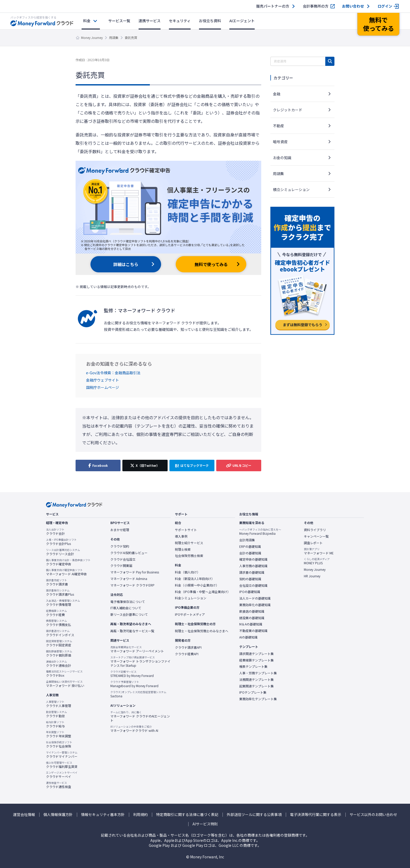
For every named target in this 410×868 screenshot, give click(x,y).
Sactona (138, 694)
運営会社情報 (24, 815)
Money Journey (92, 38)
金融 (277, 94)
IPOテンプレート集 (253, 692)
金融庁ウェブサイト (102, 380)
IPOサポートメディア (190, 614)
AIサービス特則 (205, 824)
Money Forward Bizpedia (260, 532)
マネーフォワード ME (319, 551)
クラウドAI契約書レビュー (129, 553)
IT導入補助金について (126, 608)
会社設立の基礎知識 (253, 585)
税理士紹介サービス (189, 543)
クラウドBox (64, 674)
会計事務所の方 (316, 6)
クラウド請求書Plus (60, 593)
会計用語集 (247, 540)
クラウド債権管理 (63, 603)
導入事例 (181, 536)
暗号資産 (280, 142)
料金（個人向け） (187, 572)
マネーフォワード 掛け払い (65, 684)
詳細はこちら (126, 264)
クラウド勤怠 (56, 714)
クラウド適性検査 (59, 785)
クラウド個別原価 (59, 653)
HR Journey (312, 576)
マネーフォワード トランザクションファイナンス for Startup (140, 662)
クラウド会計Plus (61, 542)
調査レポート (313, 543)
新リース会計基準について (129, 614)
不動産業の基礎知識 (253, 631)
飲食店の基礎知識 (252, 611)
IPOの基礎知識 (250, 592)
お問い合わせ (353, 6)
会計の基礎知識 (250, 553)
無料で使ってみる (211, 264)
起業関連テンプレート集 (257, 686)
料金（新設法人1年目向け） (195, 579)
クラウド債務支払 (59, 623)
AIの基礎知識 (248, 637)
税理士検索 (183, 549)
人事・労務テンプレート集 (258, 673)
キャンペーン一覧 (316, 536)
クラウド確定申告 (68, 562)
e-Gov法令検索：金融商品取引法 (113, 373)
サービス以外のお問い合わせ (373, 815)
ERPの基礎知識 (250, 547)
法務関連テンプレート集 (257, 680)
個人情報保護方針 (58, 815)
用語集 (114, 38)
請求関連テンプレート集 (257, 654)
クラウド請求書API (188, 647)
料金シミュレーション (191, 598)
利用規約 (140, 815)
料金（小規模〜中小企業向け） (197, 585)
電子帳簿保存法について (128, 602)
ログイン (385, 6)
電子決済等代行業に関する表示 (316, 815)
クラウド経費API (187, 654)
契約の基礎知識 (250, 579)
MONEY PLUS (317, 561)
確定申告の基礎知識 (253, 559)
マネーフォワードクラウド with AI (134, 729)
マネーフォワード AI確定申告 (66, 572)
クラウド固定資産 (59, 643)
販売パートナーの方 (273, 6)
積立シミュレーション (291, 189)
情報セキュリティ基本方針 (103, 815)
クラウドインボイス (60, 633)
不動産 (278, 126)
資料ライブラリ (315, 530)
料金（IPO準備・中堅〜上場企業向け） (203, 592)
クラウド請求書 (57, 582)
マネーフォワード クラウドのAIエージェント (140, 717)
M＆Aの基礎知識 (251, 624)
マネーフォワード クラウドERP (132, 585)
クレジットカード (288, 110)
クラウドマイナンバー (62, 755)
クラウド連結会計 (59, 664)
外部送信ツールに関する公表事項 (254, 815)
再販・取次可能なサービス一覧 (132, 631)
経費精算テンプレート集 (257, 660)
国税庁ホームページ (102, 387)
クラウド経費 (56, 613)
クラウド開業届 (121, 566)
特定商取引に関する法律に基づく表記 (187, 815)
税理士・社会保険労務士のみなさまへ (202, 631)
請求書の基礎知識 (252, 572)
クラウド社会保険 (59, 744)
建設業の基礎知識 (252, 618)
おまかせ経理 (120, 530)
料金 (87, 21)
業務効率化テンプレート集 (258, 699)
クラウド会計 (55, 532)
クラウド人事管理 (59, 704)
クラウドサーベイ (62, 775)
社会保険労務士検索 (189, 556)
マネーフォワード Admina (129, 579)
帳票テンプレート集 (253, 666)
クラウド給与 (55, 724)
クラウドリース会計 (63, 552)
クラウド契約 (120, 546)
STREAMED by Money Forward (132, 674)
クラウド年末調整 (59, 734)
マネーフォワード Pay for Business (135, 572)
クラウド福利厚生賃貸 (62, 765)
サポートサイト (186, 530)
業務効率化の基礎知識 (255, 605)
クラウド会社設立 (123, 559)
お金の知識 (282, 158)
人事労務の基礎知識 (253, 566)
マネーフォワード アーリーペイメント (137, 649)
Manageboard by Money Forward (134, 684)
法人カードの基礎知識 (255, 598)
